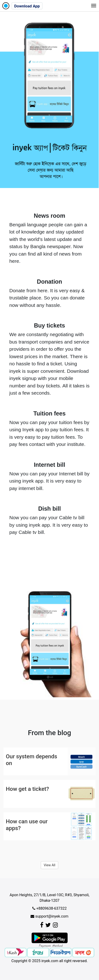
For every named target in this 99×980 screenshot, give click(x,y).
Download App (27, 6)
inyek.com (50, 961)
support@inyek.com (49, 916)
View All (50, 865)
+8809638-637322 (49, 908)
